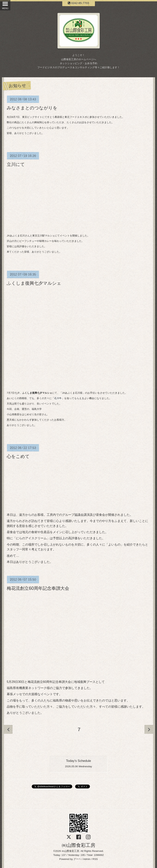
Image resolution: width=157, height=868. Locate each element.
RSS (95, 859)
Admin (87, 859)
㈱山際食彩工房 (78, 845)
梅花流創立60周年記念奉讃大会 (38, 588)
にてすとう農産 (51, 117)
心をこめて (18, 456)
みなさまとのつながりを (32, 108)
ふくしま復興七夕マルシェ (34, 283)
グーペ (77, 859)
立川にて (16, 164)
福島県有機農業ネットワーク (27, 688)
